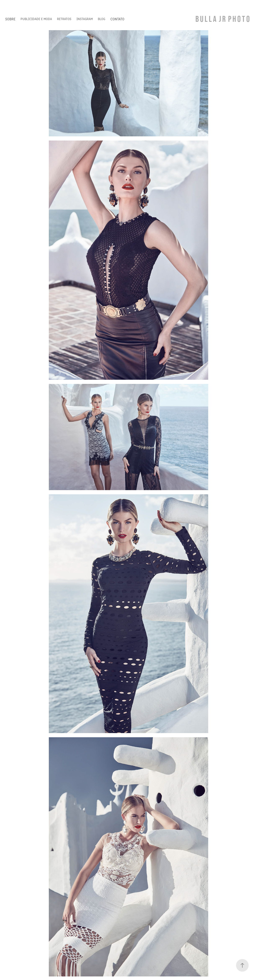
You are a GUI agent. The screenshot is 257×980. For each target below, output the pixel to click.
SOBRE (10, 19)
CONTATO (117, 19)
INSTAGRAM (85, 19)
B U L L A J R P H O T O (223, 19)
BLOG (101, 19)
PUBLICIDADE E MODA (36, 19)
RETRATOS (64, 19)
